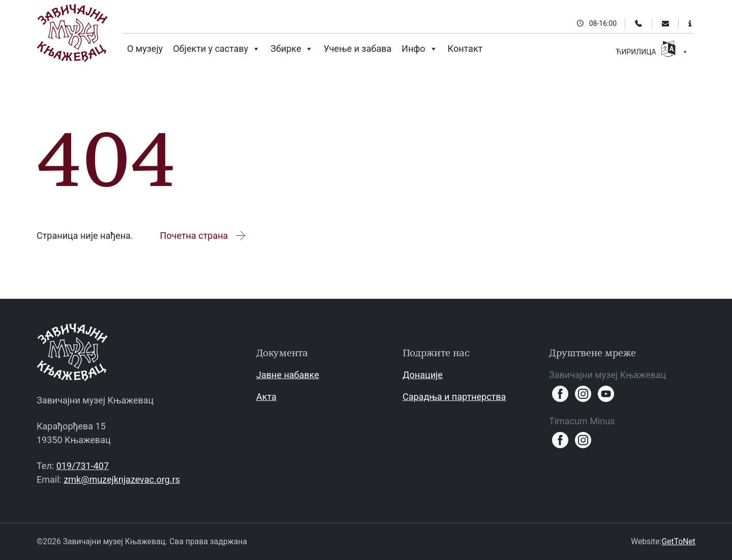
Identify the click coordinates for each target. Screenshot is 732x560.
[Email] (665, 23)
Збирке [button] (292, 49)
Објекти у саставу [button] (217, 49)
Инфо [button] (420, 49)
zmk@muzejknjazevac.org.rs (122, 479)
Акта (266, 397)
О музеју (145, 49)
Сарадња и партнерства (454, 397)
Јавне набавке (288, 375)
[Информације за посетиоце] (690, 23)
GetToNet (678, 541)
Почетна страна (204, 236)
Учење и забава (357, 49)
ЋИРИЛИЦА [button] (652, 50)
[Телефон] (638, 23)
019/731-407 (83, 466)
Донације (423, 375)
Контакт (465, 49)
